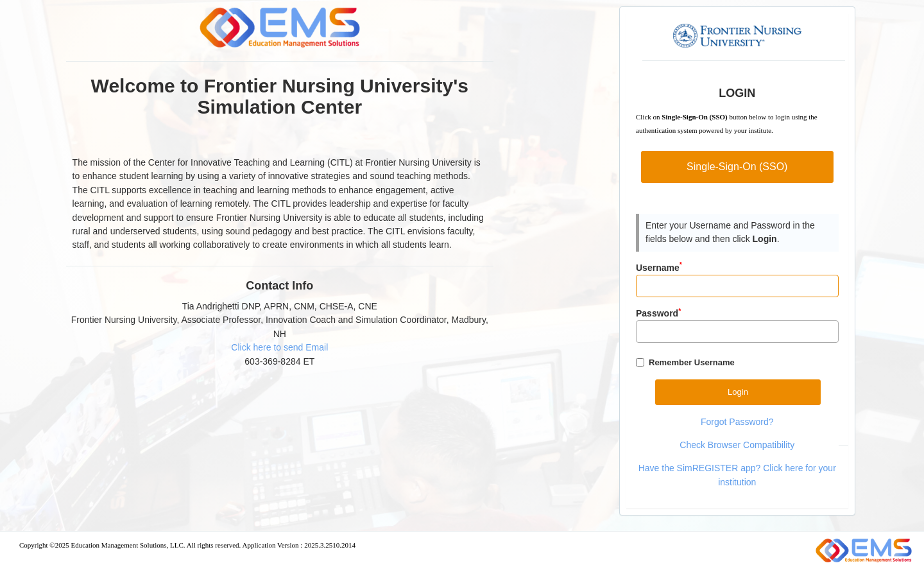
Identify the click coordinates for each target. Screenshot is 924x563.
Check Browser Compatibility (737, 445)
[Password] (737, 332)
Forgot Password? (737, 422)
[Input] (737, 286)
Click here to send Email (279, 347)
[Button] (738, 392)
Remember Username (692, 362)
